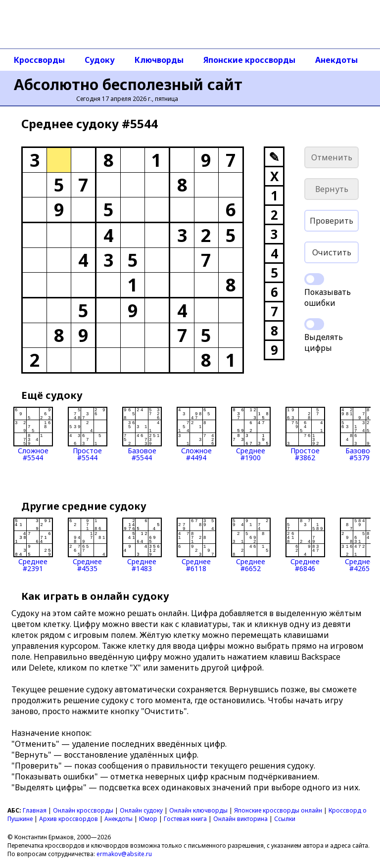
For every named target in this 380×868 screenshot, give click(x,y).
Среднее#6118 (196, 545)
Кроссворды (39, 60)
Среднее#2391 (33, 545)
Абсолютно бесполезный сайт (128, 84)
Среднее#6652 (251, 545)
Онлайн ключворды (198, 810)
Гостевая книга (185, 819)
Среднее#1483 (142, 545)
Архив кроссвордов (69, 819)
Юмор (148, 819)
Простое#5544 (88, 434)
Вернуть (332, 189)
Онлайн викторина (240, 819)
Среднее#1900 (251, 434)
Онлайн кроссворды (83, 810)
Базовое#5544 (142, 434)
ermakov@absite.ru (124, 854)
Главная (35, 810)
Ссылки (285, 819)
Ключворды (159, 60)
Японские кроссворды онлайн (278, 810)
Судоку (100, 60)
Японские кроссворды (249, 60)
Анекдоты (336, 60)
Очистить (332, 252)
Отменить (332, 157)
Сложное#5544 (33, 434)
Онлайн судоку (141, 810)
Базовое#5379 (360, 434)
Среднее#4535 (88, 545)
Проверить (332, 221)
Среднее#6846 (305, 545)
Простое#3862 (305, 434)
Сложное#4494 (196, 434)
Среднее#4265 (360, 545)
